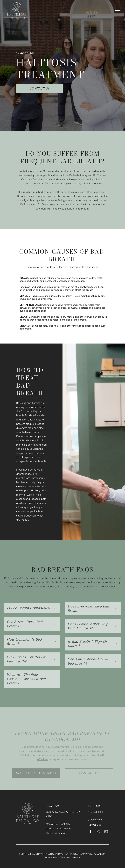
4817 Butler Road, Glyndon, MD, (63, 812)
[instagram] (98, 832)
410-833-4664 (95, 812)
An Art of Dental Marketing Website (87, 854)
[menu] (118, 12)
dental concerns (34, 183)
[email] (106, 832)
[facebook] (90, 832)
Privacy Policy (52, 857)
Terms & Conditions (70, 857)
